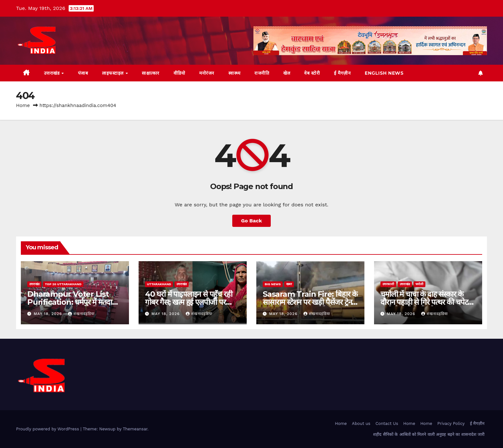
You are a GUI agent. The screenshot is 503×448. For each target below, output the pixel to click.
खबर (289, 284)
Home (23, 105)
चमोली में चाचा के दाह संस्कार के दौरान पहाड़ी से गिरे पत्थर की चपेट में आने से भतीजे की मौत (427, 302)
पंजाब (83, 73)
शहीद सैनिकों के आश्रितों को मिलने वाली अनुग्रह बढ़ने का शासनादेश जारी (429, 434)
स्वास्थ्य (234, 73)
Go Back (252, 221)
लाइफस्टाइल (113, 73)
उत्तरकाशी (388, 284)
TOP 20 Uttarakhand (63, 284)
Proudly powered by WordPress (48, 429)
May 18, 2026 (49, 314)
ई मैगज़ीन (342, 73)
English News (384, 73)
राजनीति (262, 73)
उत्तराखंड (52, 73)
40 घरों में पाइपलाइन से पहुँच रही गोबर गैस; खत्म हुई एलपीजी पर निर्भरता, (188, 302)
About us (361, 423)
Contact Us (387, 423)
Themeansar (135, 429)
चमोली (419, 284)
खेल (287, 73)
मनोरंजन (207, 73)
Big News (273, 284)
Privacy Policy (451, 423)
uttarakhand (159, 284)
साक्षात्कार (151, 73)
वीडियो (179, 73)
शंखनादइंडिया (81, 314)
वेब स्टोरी (312, 73)
